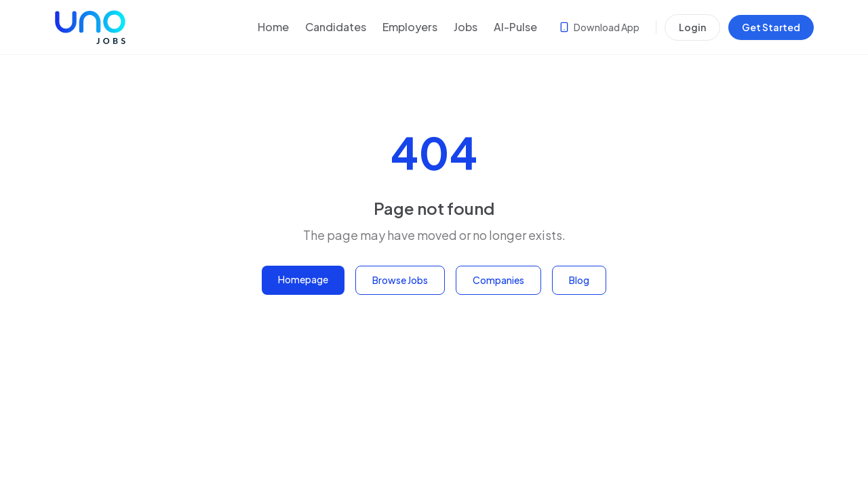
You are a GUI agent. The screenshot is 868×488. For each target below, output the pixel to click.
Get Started (771, 27)
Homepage (303, 279)
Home (273, 27)
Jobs (466, 27)
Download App (599, 27)
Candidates (336, 27)
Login (692, 27)
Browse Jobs (400, 280)
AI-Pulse (515, 27)
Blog (579, 280)
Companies (498, 280)
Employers (410, 27)
